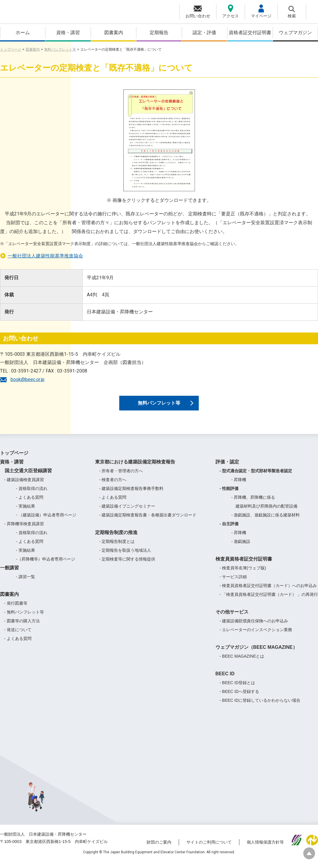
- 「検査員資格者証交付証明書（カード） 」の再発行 (269, 601)
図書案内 (114, 33)
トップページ (11, 49)
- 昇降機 (239, 486)
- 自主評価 (229, 530)
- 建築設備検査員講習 (24, 486)
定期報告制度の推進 (116, 539)
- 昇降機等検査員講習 (24, 530)
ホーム (23, 33)
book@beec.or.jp (28, 379)
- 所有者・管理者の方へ (121, 477)
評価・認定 (227, 468)
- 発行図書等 (16, 609)
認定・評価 (204, 33)
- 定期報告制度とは (117, 548)
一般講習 (9, 574)
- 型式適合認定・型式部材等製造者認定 (256, 477)
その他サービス (232, 618)
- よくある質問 (30, 503)
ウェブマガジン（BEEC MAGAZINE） (256, 653)
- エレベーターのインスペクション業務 (256, 636)
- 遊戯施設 (241, 548)
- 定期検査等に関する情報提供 (127, 565)
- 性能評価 (229, 495)
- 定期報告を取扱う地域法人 (125, 556)
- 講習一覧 (25, 583)
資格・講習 (68, 33)
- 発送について (18, 636)
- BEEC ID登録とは (237, 689)
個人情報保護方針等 (265, 848)
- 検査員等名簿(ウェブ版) (243, 574)
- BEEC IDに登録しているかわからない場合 (260, 706)
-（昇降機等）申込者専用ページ (45, 565)
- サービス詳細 (233, 583)
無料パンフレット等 (60, 49)
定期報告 (159, 33)
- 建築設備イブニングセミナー (127, 512)
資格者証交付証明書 (250, 33)
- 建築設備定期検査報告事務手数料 (131, 495)
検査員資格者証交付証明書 (244, 565)
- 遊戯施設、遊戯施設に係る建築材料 (266, 521)
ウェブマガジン (295, 33)
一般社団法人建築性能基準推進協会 (45, 256)
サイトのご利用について (209, 848)
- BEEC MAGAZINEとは (242, 662)
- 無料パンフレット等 (24, 618)
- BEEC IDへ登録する (240, 698)
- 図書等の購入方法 (22, 627)
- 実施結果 (25, 512)
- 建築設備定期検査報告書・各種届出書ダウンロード (148, 521)
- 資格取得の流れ (32, 495)
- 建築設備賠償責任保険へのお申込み (254, 627)
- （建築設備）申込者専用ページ (46, 521)
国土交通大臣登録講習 (26, 477)
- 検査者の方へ (113, 486)
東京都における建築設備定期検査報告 (135, 468)
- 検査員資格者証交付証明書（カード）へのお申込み (268, 592)
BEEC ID (225, 680)
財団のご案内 (159, 848)
